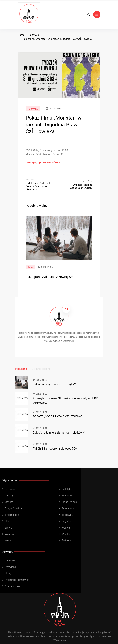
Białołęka (67, 489)
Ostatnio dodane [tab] (41, 369)
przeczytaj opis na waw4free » (43, 162)
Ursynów (66, 521)
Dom (30, 267)
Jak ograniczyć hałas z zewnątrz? (49, 277)
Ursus (8, 521)
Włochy (66, 534)
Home (21, 35)
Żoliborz (66, 541)
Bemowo (10, 489)
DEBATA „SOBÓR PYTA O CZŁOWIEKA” (57, 416)
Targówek (67, 515)
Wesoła (66, 528)
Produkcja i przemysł (17, 580)
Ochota (9, 502)
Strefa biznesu (13, 586)
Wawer (9, 528)
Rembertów (68, 508)
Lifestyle (10, 561)
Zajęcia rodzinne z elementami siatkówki (59, 432)
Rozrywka (34, 35)
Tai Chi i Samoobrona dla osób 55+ (55, 449)
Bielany (9, 496)
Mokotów (67, 496)
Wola (8, 541)
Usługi (8, 573)
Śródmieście (12, 515)
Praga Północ (69, 502)
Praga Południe (14, 508)
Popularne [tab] (21, 369)
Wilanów (10, 534)
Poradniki (10, 567)
